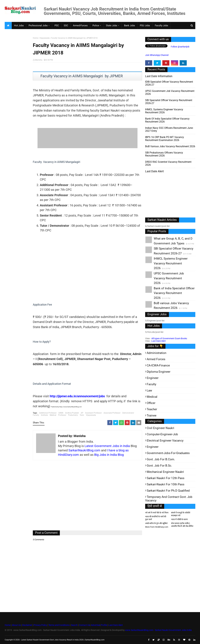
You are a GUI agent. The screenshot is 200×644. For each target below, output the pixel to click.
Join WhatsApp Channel (157, 55)
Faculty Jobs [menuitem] (161, 26)
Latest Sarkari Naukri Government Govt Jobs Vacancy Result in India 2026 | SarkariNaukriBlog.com (63, 640)
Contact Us (84, 625)
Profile (104, 625)
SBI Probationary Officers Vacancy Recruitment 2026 (164, 154)
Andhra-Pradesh (72, 413)
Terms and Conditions (59, 625)
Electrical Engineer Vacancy (165, 441)
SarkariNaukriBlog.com (84, 450)
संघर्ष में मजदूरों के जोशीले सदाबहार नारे (181, 514)
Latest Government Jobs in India (107, 446)
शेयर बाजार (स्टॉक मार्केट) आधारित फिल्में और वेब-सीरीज (182, 525)
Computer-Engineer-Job (162, 434)
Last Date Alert (159, 341)
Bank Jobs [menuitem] (130, 26)
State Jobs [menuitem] (112, 26)
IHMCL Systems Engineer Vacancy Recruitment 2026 (164, 111)
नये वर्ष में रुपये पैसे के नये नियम (157, 513)
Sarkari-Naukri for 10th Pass (166, 484)
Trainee (152, 415)
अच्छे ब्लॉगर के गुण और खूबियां (156, 523)
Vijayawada (45, 38)
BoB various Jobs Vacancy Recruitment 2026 (170, 146)
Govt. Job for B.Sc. (159, 466)
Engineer (153, 378)
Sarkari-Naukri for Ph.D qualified (168, 491)
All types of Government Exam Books (169, 338)
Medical (53, 415)
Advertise (95, 625)
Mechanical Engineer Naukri (165, 472)
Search (74, 625)
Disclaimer (27, 625)
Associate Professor (112, 413)
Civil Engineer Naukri (160, 428)
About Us (16, 625)
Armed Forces (156, 359)
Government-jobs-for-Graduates (168, 453)
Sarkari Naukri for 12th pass (166, 478)
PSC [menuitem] (57, 26)
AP (82, 413)
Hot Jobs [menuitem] (19, 26)
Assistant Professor (93, 413)
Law (149, 390)
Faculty (36, 415)
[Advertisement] (18, 85)
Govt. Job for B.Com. (161, 459)
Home (35, 38)
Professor (62, 415)
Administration (157, 353)
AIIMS (61, 413)
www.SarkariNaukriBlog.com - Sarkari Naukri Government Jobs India (158, 630)
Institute (44, 415)
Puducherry (73, 415)
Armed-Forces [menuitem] (80, 26)
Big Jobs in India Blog (109, 455)
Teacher (152, 409)
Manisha (39, 60)
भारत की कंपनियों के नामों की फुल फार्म (156, 518)
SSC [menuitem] (66, 26)
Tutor (82, 415)
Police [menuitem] (96, 26)
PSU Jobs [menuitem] (145, 26)
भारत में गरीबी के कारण (179, 519)
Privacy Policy (40, 625)
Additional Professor (48, 413)
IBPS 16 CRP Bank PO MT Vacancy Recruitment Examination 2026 (165, 139)
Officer (151, 403)
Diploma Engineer (159, 372)
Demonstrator (128, 413)
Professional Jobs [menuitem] (38, 26)
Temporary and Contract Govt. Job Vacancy (169, 499)
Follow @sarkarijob (180, 47)
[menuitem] (8, 26)
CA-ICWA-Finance (158, 365)
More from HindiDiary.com (157, 527)
